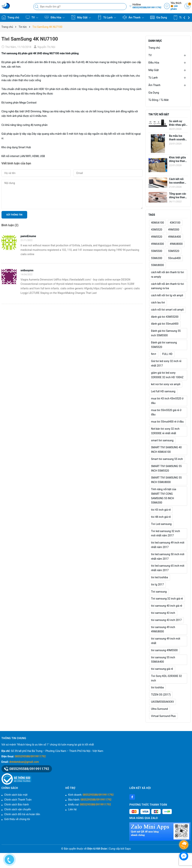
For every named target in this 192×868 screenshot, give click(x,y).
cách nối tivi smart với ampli (167, 310)
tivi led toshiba (160, 577)
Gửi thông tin (14, 215)
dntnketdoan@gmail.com (24, 762)
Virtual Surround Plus (163, 716)
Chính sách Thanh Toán (18, 800)
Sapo (128, 849)
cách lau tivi (158, 302)
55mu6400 (174, 258)
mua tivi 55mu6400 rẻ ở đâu (167, 422)
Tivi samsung (9, 53)
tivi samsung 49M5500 (164, 650)
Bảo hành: (90, 800)
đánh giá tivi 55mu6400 (165, 324)
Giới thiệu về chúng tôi (17, 819)
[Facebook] (132, 797)
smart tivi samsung (162, 440)
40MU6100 (158, 223)
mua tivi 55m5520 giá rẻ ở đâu (166, 412)
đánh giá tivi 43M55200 (165, 317)
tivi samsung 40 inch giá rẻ (167, 606)
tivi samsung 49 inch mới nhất (166, 641)
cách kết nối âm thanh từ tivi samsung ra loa (168, 286)
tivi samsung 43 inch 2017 (166, 620)
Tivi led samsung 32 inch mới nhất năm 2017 (166, 533)
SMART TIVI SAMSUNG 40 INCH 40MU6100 (166, 450)
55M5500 (157, 251)
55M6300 (157, 258)
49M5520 (157, 237)
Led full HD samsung (163, 391)
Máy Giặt (81, 17)
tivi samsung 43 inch (163, 613)
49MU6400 (174, 237)
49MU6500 (158, 244)
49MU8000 (176, 244)
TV (32, 17)
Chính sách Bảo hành (17, 804)
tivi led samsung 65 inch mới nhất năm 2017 (168, 568)
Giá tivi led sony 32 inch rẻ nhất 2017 (166, 363)
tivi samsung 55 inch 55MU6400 (163, 660)
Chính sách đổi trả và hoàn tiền (22, 814)
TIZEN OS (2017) (161, 695)
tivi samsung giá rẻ (162, 669)
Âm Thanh (133, 17)
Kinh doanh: (91, 795)
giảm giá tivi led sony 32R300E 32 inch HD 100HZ (167, 375)
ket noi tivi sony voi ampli (166, 384)
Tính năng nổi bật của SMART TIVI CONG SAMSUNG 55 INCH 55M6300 (164, 496)
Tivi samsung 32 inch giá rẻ (167, 599)
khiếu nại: (90, 804)
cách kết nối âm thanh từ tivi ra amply (168, 274)
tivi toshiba (157, 687)
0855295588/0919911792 (147, 7)
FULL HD (167, 354)
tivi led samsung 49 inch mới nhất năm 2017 (168, 545)
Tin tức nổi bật (159, 114)
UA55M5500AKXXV (163, 702)
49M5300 (174, 230)
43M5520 (157, 230)
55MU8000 (158, 265)
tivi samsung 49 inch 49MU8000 (163, 629)
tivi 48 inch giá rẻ (161, 517)
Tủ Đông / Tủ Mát (159, 100)
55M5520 (174, 251)
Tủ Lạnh (107, 17)
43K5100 (175, 223)
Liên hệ (72, 809)
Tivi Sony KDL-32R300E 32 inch (166, 678)
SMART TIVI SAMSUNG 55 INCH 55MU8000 (166, 480)
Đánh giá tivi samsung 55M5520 (164, 345)
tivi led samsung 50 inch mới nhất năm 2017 (168, 556)
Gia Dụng (159, 17)
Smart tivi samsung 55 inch (167, 459)
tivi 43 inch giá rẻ (161, 510)
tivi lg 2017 (157, 584)
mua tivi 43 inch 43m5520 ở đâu (167, 401)
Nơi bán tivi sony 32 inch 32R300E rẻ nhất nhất (165, 431)
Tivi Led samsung (161, 524)
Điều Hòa (55, 17)
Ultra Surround (159, 709)
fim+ (154, 354)
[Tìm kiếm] (37, 7)
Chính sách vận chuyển (18, 809)
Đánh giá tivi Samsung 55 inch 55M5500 (166, 333)
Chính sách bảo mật (16, 795)
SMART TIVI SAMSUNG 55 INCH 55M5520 (166, 468)
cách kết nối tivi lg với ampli (167, 295)
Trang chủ (10, 17)
